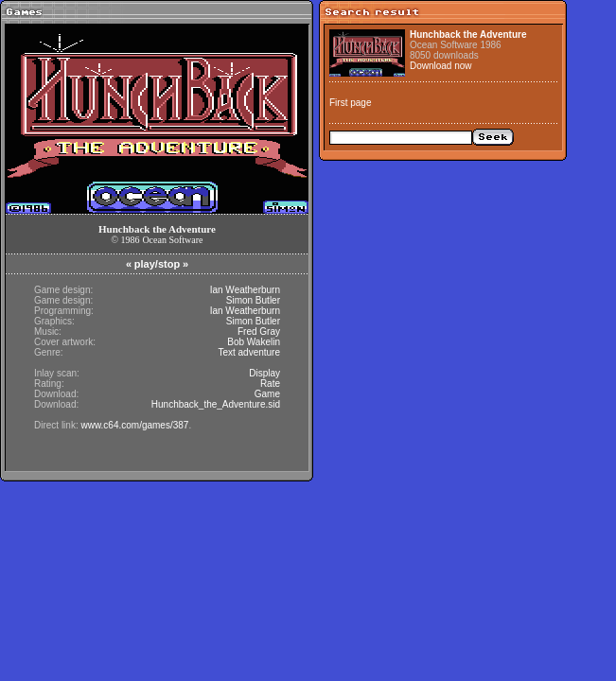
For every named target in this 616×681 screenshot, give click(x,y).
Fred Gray (259, 332)
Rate (270, 384)
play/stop (157, 264)
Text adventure (249, 352)
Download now (441, 66)
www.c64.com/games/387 (134, 425)
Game (267, 394)
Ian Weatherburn (245, 290)
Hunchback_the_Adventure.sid (216, 404)
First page (350, 103)
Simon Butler (253, 300)
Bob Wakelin (254, 342)
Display (264, 373)
